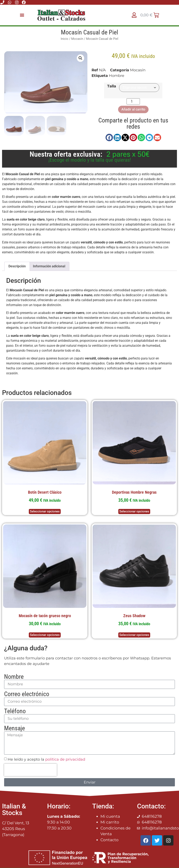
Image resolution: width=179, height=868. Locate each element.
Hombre (117, 76)
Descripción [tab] (17, 266)
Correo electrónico (27, 694)
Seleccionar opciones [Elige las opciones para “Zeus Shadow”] (134, 634)
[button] (22, 15)
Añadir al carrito (133, 109)
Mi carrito (110, 822)
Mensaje (15, 728)
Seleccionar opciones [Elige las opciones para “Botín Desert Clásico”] (45, 511)
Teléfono (15, 711)
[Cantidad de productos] (133, 101)
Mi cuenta (110, 816)
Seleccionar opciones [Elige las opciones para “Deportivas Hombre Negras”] (134, 511)
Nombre (14, 676)
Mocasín (77, 39)
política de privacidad (65, 759)
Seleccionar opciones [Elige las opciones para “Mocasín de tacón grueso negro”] (45, 634)
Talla (112, 86)
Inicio (65, 39)
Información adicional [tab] (49, 266)
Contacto (109, 839)
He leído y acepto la (46, 759)
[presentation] (30, 769)
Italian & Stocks (14, 809)
